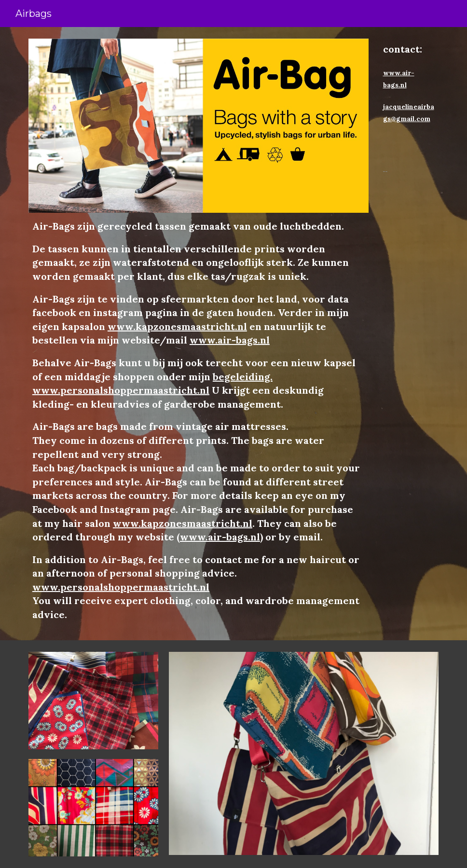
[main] (199, 420)
